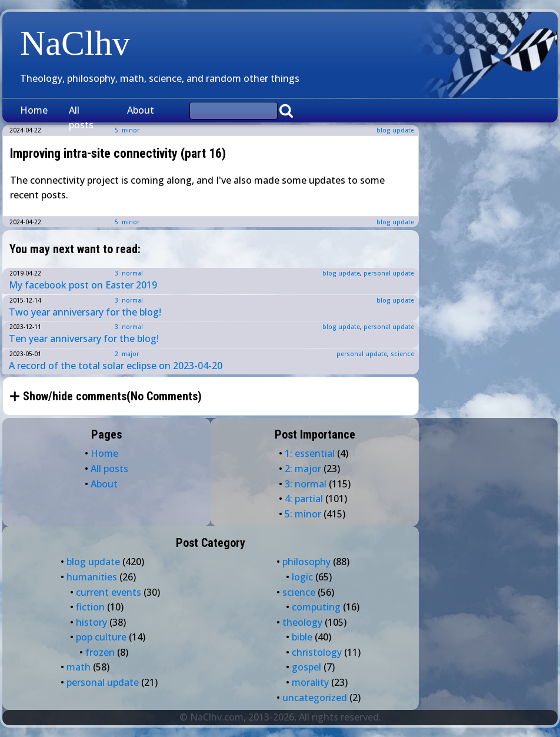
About (141, 110)
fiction (90, 607)
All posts (81, 118)
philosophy (306, 562)
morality (310, 682)
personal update (389, 273)
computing (316, 607)
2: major (127, 354)
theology (302, 622)
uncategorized (315, 698)
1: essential (310, 453)
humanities (92, 577)
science (402, 354)
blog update (395, 130)
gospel (306, 667)
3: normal (129, 273)
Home (34, 110)
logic (302, 577)
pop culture (101, 637)
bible (302, 637)
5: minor (127, 222)
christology (317, 652)
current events (109, 592)
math (79, 667)
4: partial (304, 499)
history (91, 622)
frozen (100, 652)
